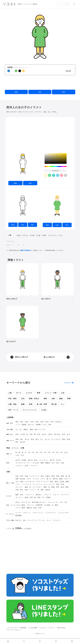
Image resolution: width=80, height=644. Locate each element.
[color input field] (56, 171)
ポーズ (19, 393)
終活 (42, 476)
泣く (42, 439)
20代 (37, 422)
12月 (22, 455)
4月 (41, 452)
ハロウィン (19, 466)
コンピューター (63, 513)
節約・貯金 (60, 484)
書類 (67, 482)
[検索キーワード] (63, 4)
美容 (31, 404)
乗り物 (54, 404)
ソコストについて (12, 628)
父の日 (59, 460)
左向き (50, 434)
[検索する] (74, 4)
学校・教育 (12, 398)
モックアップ (33, 520)
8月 (57, 452)
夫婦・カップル (40, 429)
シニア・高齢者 (21, 425)
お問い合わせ (61, 628)
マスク (43, 479)
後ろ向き (57, 434)
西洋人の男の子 (22, 357)
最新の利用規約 (25, 250)
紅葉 (26, 466)
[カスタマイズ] (72, 641)
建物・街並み (34, 398)
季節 (39, 393)
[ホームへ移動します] (8, 641)
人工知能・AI (49, 505)
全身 (33, 235)
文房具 (62, 482)
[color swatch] (46, 175)
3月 (37, 452)
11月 (17, 455)
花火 (58, 463)
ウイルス (36, 479)
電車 (42, 490)
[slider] (56, 167)
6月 (49, 452)
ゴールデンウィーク (23, 463)
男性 (17, 422)
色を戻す (69, 71)
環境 (45, 398)
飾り (25, 520)
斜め (39, 434)
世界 (45, 235)
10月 (66, 452)
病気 (58, 476)
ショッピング (26, 484)
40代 (47, 422)
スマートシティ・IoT (55, 502)
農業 (57, 505)
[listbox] (56, 159)
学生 (50, 425)
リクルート (48, 495)
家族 (31, 429)
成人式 (30, 460)
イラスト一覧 (69, 383)
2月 (33, 452)
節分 (36, 460)
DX (66, 502)
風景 (45, 487)
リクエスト (53, 235)
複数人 (26, 429)
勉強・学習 (29, 497)
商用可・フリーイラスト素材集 (27, 4)
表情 (17, 439)
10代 (32, 422)
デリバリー (19, 487)
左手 (68, 434)
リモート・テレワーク (61, 495)
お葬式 (48, 476)
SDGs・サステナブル (23, 502)
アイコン (42, 520)
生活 (23, 398)
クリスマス (33, 466)
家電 (56, 482)
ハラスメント (30, 495)
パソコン (19, 513)
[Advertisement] (40, 82)
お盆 (63, 463)
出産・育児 (19, 476)
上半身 (23, 434)
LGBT (27, 422)
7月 (53, 452)
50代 (52, 422)
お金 (63, 393)
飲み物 (23, 479)
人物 (10, 235)
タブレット (27, 513)
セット (49, 520)
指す (17, 442)
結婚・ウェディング (32, 476)
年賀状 (24, 460)
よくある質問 (33, 628)
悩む (22, 439)
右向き (44, 434)
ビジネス (29, 393)
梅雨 (42, 463)
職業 (17, 495)
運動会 (48, 463)
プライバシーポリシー (14, 630)
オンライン (19, 497)
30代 (42, 422)
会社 (22, 495)
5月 (45, 452)
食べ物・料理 (42, 404)
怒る (37, 439)
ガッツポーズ (56, 439)
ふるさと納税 (20, 505)
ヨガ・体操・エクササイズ (25, 482)
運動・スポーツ (65, 479)
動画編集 (19, 515)
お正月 (18, 460)
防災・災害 (38, 508)
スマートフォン (38, 513)
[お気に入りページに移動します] (56, 641)
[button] (9, 71)
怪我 (63, 476)
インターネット (51, 513)
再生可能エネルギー (39, 502)
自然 (53, 398)
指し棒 (23, 442)
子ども (26, 235)
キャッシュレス (49, 484)
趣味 (26, 487)
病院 (53, 476)
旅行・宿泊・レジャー (28, 490)
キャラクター (37, 487)
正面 (39, 235)
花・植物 (51, 487)
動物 (61, 398)
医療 (69, 398)
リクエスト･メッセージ (47, 628)
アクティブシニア (42, 482)
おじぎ (47, 439)
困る (33, 439)
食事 (17, 479)
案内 (64, 439)
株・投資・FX (39, 497)
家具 (52, 482)
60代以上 (59, 422)
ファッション (37, 484)
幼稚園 (38, 425)
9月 (61, 452)
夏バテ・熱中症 (52, 479)
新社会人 (39, 495)
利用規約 (23, 628)
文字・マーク (13, 410)
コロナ (29, 479)
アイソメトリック (30, 410)
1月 (29, 452)
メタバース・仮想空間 (34, 505)
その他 (43, 410)
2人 (21, 429)
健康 (23, 404)
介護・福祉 (12, 404)
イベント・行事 (51, 393)
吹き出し (19, 520)
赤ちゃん (31, 425)
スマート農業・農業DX (24, 508)
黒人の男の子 (49, 357)
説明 (68, 439)
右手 (64, 434)
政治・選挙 (65, 487)
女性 (19, 235)
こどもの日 (35, 463)
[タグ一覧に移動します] (40, 641)
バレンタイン (44, 460)
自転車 (48, 490)
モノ (63, 404)
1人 (61, 235)
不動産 (48, 497)
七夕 (53, 463)
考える (27, 439)
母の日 (52, 460)
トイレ (18, 484)
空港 (17, 490)
